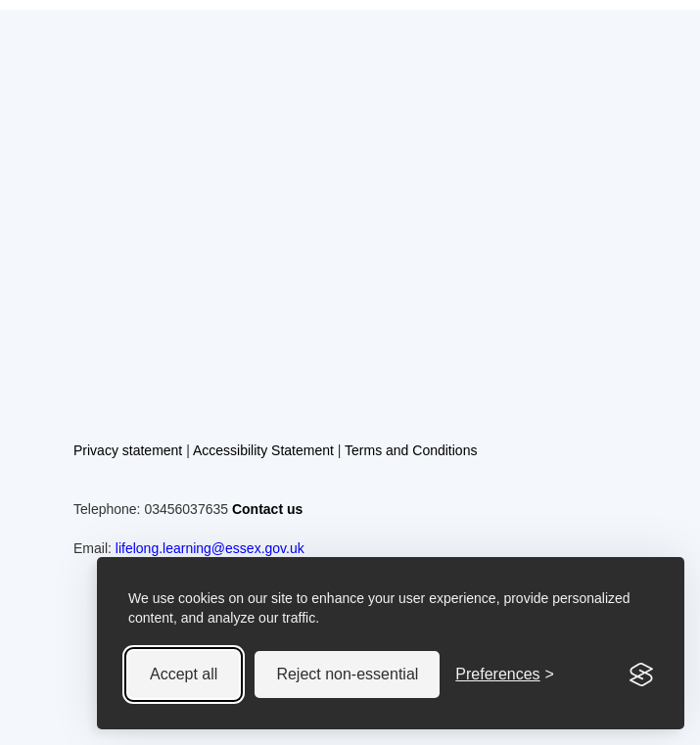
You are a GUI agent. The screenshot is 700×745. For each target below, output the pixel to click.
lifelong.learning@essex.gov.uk (210, 548)
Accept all (184, 674)
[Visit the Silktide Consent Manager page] (641, 675)
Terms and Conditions (411, 450)
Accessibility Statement (263, 450)
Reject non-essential (347, 674)
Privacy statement (128, 450)
